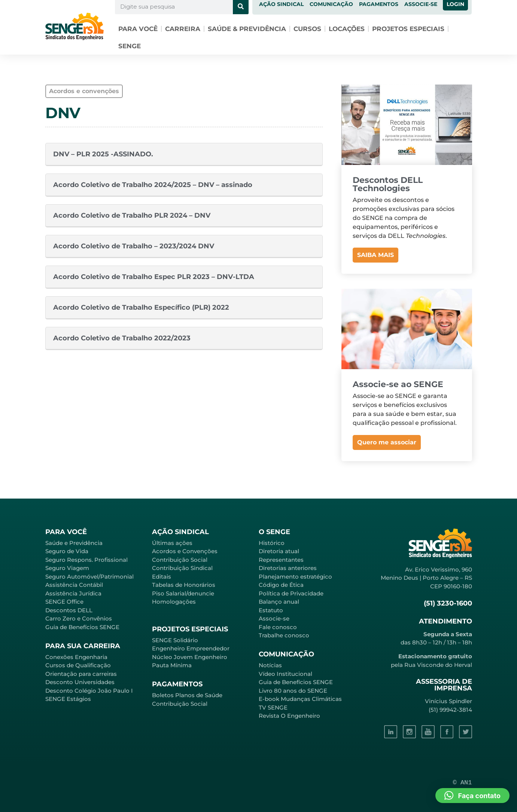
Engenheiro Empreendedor (191, 648)
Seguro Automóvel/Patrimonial (89, 577)
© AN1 (463, 783)
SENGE (130, 46)
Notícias (270, 665)
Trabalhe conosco (284, 635)
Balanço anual (279, 602)
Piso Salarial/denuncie (183, 593)
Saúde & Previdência (247, 29)
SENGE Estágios (68, 699)
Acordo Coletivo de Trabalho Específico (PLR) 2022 (141, 307)
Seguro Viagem (67, 568)
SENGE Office (64, 602)
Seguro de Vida (67, 551)
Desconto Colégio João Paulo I (89, 691)
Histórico (272, 543)
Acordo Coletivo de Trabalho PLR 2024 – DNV (132, 215)
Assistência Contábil (74, 585)
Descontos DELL (69, 610)
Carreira (183, 29)
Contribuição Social (180, 560)
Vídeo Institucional (285, 674)
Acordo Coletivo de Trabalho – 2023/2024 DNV (134, 246)
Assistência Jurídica (73, 593)
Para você (138, 29)
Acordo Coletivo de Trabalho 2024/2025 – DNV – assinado (153, 185)
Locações (347, 29)
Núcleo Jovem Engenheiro (190, 657)
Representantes (281, 560)
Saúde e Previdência (74, 543)
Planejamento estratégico (295, 577)
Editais (162, 577)
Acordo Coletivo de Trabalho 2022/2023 (122, 338)
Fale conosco (278, 627)
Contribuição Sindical (182, 568)
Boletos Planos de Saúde (187, 695)
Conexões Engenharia (76, 657)
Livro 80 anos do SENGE (293, 691)
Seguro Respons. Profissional (86, 560)
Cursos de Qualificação (78, 665)
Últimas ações (172, 543)
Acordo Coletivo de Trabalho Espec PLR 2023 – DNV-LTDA (154, 277)
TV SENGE (273, 707)
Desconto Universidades (80, 682)
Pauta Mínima (172, 665)
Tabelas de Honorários (184, 585)
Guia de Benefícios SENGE (82, 627)
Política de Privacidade (291, 593)
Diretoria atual (279, 551)
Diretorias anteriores (288, 568)
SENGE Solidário (175, 640)
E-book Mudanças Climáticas (300, 699)
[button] (472, 796)
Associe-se (274, 618)
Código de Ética (281, 585)
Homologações (174, 602)
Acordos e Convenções (185, 551)
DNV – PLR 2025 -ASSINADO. (103, 154)
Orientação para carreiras (81, 674)
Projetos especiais (408, 29)
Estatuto (271, 610)
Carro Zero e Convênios (79, 618)
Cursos (307, 29)
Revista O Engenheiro (289, 716)
